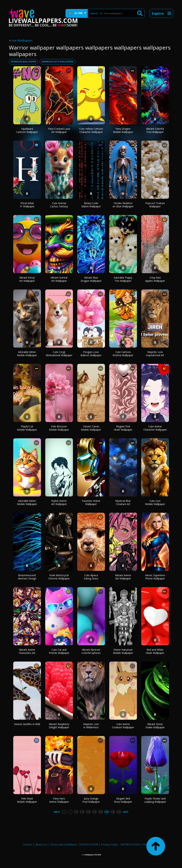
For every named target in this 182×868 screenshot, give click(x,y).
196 (100, 812)
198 (113, 812)
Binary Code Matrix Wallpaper (91, 205)
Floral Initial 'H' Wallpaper (27, 205)
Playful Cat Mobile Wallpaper (27, 428)
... (70, 812)
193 (82, 812)
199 (119, 812)
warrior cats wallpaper (57, 62)
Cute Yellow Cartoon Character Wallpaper (91, 130)
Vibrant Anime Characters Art (27, 651)
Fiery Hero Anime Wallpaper (59, 800)
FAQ (145, 844)
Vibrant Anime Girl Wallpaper (123, 577)
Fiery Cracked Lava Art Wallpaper (59, 130)
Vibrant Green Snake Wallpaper (155, 726)
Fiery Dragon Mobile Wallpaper (123, 130)
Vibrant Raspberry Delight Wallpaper (59, 726)
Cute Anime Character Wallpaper (155, 428)
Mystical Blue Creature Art (123, 502)
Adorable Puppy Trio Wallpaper (123, 279)
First (57, 812)
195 (94, 812)
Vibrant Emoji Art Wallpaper (27, 279)
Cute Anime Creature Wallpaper (123, 726)
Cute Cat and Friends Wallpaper (59, 651)
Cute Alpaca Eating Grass (91, 577)
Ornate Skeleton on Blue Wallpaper (123, 205)
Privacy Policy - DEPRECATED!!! (120, 844)
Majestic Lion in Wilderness (91, 726)
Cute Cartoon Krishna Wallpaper (123, 354)
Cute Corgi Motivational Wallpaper (59, 354)
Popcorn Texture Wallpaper (155, 205)
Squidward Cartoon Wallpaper (27, 130)
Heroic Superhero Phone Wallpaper (155, 577)
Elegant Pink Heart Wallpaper (123, 428)
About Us (41, 844)
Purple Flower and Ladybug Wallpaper (155, 800)
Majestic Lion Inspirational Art (155, 354)
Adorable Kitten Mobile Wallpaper (27, 354)
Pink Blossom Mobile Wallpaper (59, 428)
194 (88, 812)
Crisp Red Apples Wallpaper (155, 279)
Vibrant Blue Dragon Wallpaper (91, 279)
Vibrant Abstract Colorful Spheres (91, 651)
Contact (27, 844)
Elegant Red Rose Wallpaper (123, 800)
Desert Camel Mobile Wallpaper (91, 428)
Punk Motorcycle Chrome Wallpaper (59, 577)
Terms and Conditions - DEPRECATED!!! (74, 844)
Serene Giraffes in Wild (27, 724)
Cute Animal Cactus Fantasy (59, 205)
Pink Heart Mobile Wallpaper (27, 800)
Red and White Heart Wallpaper (155, 651)
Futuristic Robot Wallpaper (91, 502)
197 (106, 812)
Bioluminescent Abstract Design (27, 577)
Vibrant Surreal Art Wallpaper (59, 279)
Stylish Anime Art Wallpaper (59, 502)
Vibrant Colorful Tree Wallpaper (155, 130)
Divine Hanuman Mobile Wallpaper (123, 651)
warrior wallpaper (23, 62)
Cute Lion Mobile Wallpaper (155, 502)
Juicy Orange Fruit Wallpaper (91, 800)
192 (76, 812)
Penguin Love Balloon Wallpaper (91, 354)
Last (126, 812)
